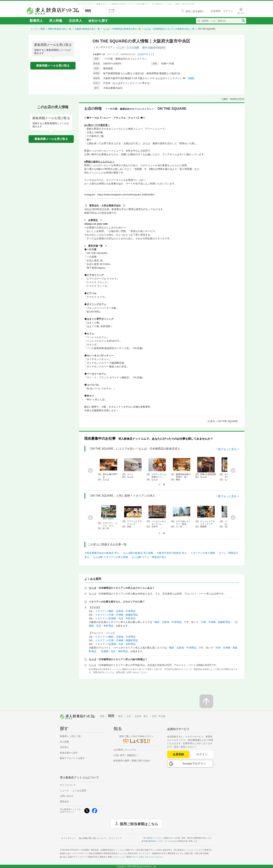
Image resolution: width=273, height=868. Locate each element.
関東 (102, 716)
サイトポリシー (69, 838)
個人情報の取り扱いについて (92, 838)
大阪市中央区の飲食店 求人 (172, 553)
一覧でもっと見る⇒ (227, 449)
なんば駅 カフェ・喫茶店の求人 (149, 557)
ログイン (202, 754)
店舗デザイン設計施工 (143, 850)
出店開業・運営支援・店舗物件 (102, 850)
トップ (34, 29)
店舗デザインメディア (83, 857)
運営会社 (64, 802)
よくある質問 (79, 791)
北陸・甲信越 (158, 716)
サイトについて (68, 785)
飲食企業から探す (69, 753)
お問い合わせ (67, 796)
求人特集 (56, 21)
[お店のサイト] (146, 54)
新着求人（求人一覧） (71, 736)
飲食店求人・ (178, 850)
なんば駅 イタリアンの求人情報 (111, 557)
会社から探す (98, 21)
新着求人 (36, 21)
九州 (128, 716)
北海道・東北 (141, 716)
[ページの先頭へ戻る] (206, 701)
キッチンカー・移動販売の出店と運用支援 (161, 853)
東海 (120, 716)
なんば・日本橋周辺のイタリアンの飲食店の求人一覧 (169, 29)
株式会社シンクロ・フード (159, 841)
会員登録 (178, 754)
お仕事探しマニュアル (125, 750)
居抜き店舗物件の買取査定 (113, 853)
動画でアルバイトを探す (72, 758)
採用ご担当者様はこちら (139, 824)
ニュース (64, 791)
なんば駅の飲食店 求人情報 (138, 553)
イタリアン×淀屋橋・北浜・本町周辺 (115, 618)
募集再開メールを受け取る (53, 66)
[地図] (191, 78)
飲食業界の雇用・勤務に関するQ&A (132, 761)
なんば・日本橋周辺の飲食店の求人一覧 (122, 29)
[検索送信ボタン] (243, 21)
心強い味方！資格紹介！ (126, 755)
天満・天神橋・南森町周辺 (216, 622)
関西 (43, 29)
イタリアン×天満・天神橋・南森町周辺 (116, 615)
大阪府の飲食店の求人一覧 (87, 29)
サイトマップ (115, 838)
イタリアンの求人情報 (203, 553)
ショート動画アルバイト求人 (141, 857)
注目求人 (75, 21)
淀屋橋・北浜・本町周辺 (114, 651)
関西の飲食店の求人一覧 (60, 29)
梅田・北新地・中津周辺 (168, 622)
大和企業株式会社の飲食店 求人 (102, 553)
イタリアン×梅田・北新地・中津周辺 (115, 611)
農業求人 (109, 857)
